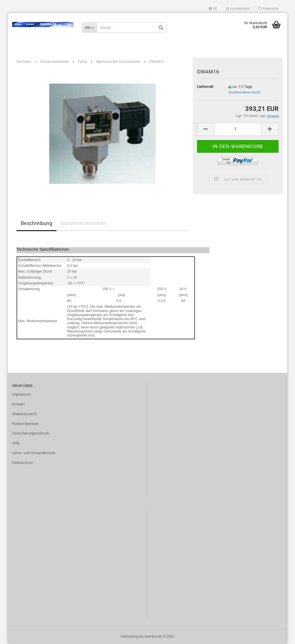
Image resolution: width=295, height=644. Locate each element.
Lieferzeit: (206, 87)
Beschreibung (36, 223)
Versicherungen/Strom (31, 433)
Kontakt (18, 404)
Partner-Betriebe (25, 424)
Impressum (21, 394)
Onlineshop (130, 636)
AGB (16, 443)
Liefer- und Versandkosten (34, 453)
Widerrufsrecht (24, 414)
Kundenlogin (238, 9)
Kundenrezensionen (84, 223)
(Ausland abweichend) (244, 92)
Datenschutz (22, 463)
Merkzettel (268, 9)
